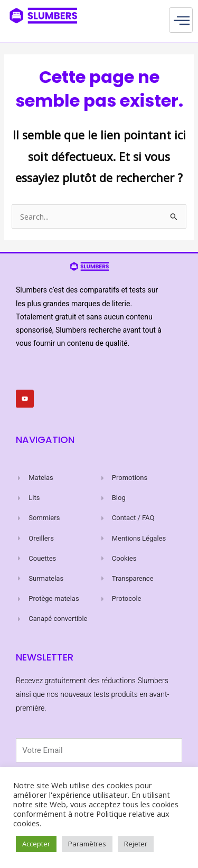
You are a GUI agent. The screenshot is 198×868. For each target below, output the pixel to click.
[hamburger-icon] (181, 20)
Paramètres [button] (87, 844)
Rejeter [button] (136, 844)
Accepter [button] (36, 844)
